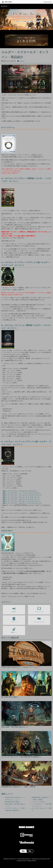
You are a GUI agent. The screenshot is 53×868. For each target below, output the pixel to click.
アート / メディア (39, 609)
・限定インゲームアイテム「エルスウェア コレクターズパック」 (21, 499)
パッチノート (14, 619)
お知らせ (22, 61)
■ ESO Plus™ (7, 531)
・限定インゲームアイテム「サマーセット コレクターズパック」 (21, 501)
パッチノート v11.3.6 (38, 802)
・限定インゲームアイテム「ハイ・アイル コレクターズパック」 (21, 493)
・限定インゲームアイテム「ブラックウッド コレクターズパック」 (22, 495)
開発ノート (14, 630)
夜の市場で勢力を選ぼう (13, 802)
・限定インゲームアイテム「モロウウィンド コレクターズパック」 (22, 503)
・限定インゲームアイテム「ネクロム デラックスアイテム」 (20, 491)
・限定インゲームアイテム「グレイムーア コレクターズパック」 (21, 497)
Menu (4, 6)
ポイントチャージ (48, 2)
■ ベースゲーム (8, 127)
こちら (29, 510)
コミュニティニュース (39, 619)
